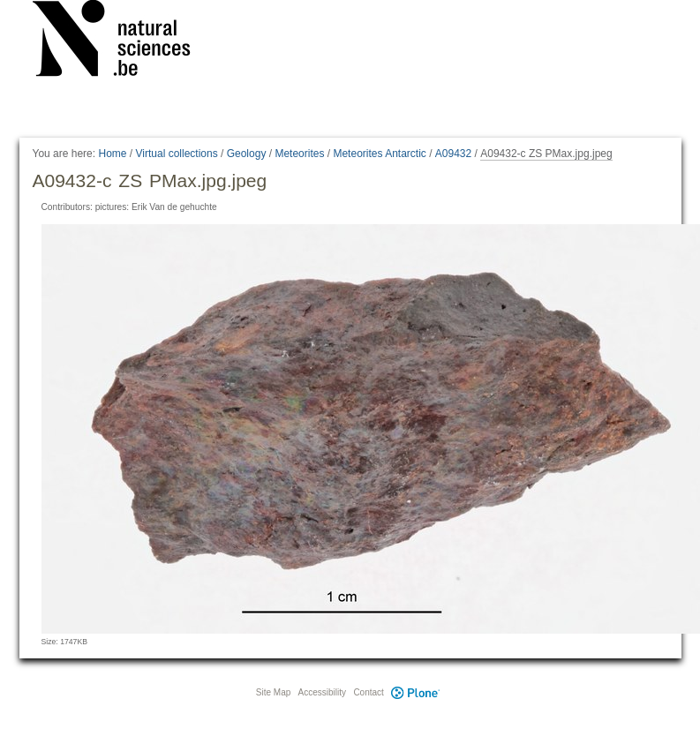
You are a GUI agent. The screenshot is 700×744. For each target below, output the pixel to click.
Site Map (273, 692)
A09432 (453, 154)
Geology (247, 154)
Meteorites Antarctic (379, 154)
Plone (416, 692)
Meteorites (299, 154)
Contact (368, 692)
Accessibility (322, 692)
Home (112, 154)
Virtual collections (177, 154)
